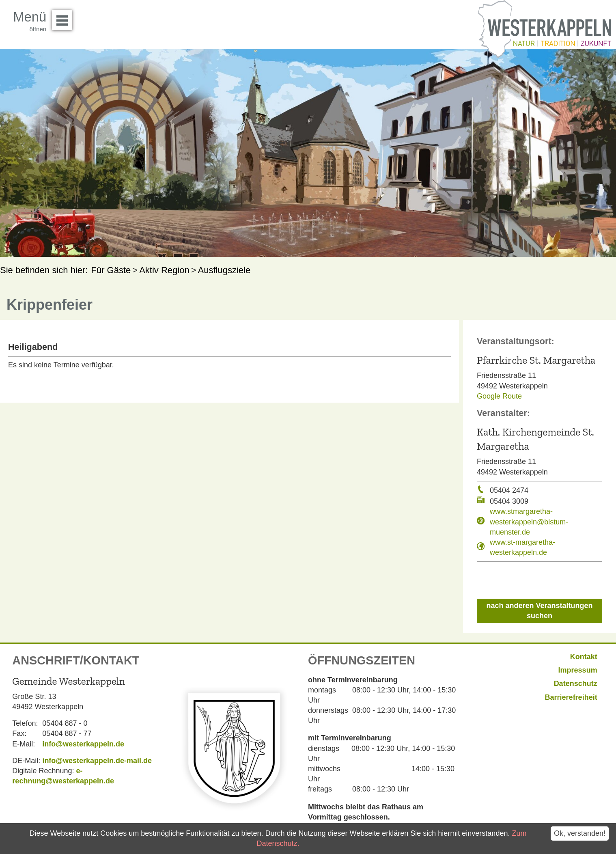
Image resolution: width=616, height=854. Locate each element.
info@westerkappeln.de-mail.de (97, 761)
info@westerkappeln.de (83, 744)
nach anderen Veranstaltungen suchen (539, 611)
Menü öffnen (64, 17)
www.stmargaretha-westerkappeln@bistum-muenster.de (529, 522)
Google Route (499, 396)
